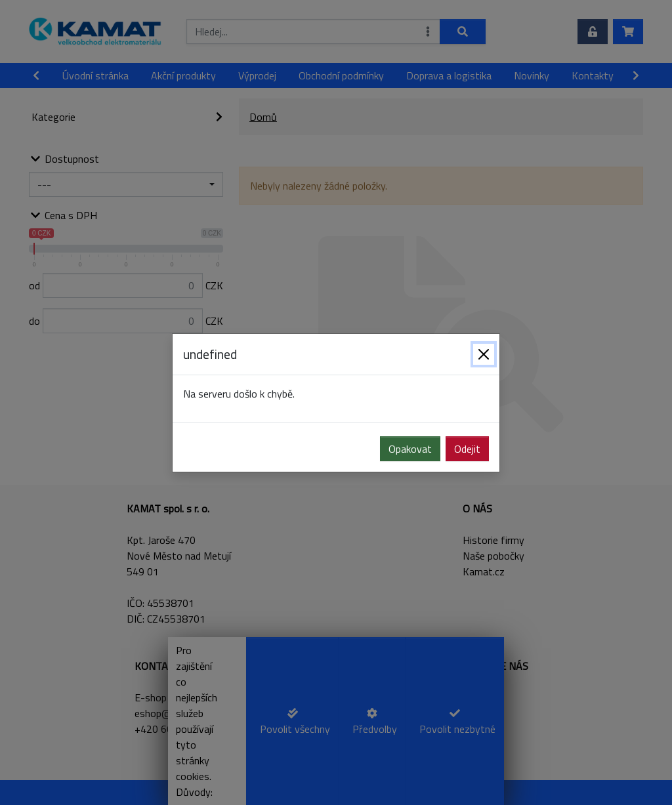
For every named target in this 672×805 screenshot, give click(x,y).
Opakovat (410, 449)
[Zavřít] (484, 354)
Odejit (467, 449)
